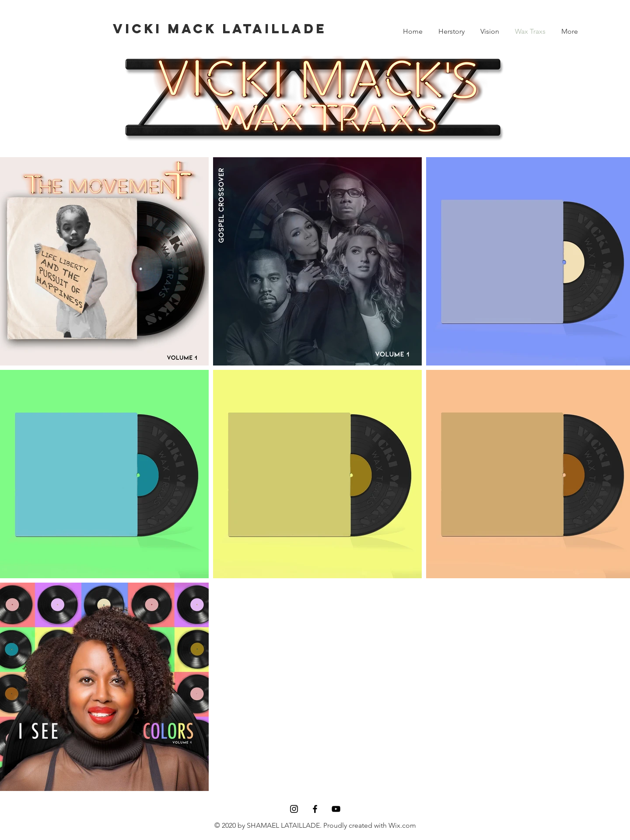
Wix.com (402, 825)
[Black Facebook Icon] (315, 809)
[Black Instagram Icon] (294, 809)
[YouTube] (336, 809)
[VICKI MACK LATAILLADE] (220, 29)
